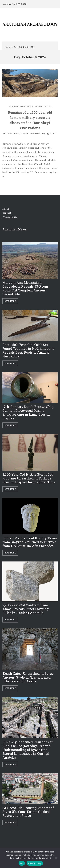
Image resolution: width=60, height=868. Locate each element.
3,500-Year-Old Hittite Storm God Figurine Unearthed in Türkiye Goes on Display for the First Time (29, 478)
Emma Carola (27, 107)
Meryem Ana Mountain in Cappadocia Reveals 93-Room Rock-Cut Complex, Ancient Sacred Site (25, 288)
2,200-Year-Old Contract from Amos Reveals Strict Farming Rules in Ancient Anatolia (26, 609)
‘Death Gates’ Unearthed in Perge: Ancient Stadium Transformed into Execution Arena (28, 677)
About (6, 209)
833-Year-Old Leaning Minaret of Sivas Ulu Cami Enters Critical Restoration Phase (28, 812)
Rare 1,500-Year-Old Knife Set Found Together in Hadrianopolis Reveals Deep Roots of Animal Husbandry (28, 350)
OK (22, 863)
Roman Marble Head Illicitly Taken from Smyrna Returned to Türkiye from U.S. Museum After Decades (30, 542)
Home (8, 47)
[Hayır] (56, 858)
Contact (7, 213)
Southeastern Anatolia (33, 134)
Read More (10, 301)
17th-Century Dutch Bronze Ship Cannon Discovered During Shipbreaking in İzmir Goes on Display (28, 412)
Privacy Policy (10, 217)
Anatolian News (11, 134)
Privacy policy (35, 863)
